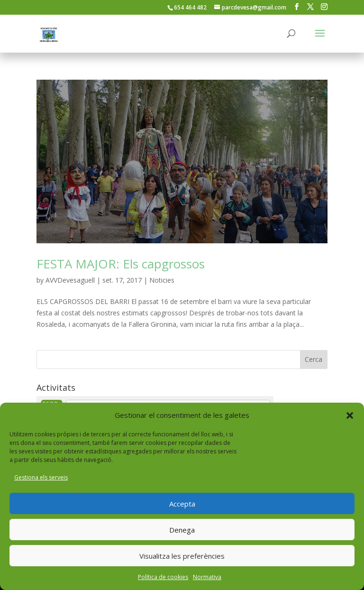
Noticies (162, 280)
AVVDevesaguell (70, 280)
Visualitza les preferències (182, 556)
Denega (182, 530)
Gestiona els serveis (41, 477)
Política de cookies (163, 577)
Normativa (207, 577)
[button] (350, 415)
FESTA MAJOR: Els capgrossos (121, 264)
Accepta (182, 504)
